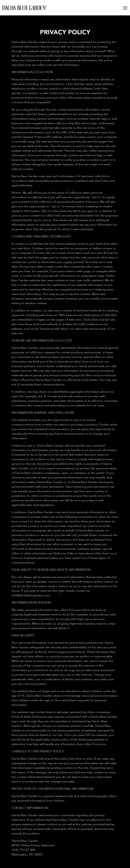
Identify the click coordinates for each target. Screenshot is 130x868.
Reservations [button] (65, 864)
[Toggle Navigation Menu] (125, 8)
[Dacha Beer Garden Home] (25, 8)
